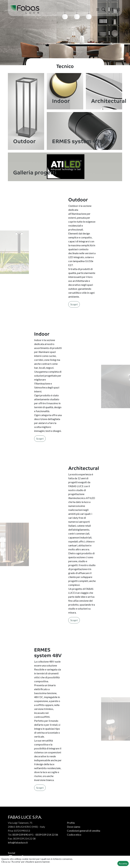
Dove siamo (74, 827)
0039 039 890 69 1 (23, 835)
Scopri (74, 304)
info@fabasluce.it (18, 842)
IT (112, 9)
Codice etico (74, 835)
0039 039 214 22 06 (47, 835)
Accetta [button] (123, 863)
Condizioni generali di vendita (84, 831)
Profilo (71, 823)
